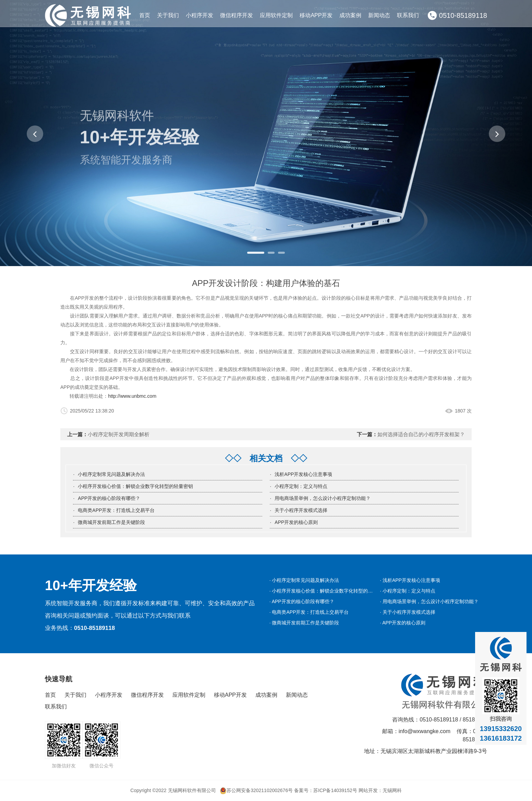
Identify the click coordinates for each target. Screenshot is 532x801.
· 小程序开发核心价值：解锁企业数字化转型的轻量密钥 (328, 591)
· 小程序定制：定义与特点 (408, 591)
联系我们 (408, 15)
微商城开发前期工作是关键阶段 (111, 522)
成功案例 (350, 15)
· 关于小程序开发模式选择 (408, 612)
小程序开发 (199, 15)
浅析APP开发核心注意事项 (303, 474)
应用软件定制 (276, 15)
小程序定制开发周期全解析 (119, 434)
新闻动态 (379, 15)
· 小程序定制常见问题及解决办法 (304, 580)
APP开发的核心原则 (296, 522)
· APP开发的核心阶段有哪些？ (302, 601)
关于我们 (168, 15)
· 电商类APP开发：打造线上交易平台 (309, 612)
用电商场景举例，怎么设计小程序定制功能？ (323, 498)
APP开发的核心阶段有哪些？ (109, 498)
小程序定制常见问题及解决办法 (111, 474)
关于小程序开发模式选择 (301, 510)
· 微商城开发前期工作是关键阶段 (304, 623)
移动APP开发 (316, 15)
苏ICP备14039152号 (335, 790)
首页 (145, 15)
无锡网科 (392, 790)
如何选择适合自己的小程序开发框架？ (421, 434)
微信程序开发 (237, 15)
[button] (35, 134)
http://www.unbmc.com (132, 396)
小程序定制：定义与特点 (301, 486)
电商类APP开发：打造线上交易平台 (116, 510)
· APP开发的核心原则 (403, 623)
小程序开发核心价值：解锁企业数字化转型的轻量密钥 (135, 486)
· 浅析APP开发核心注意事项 (410, 580)
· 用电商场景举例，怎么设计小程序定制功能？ (429, 601)
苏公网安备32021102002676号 (256, 790)
